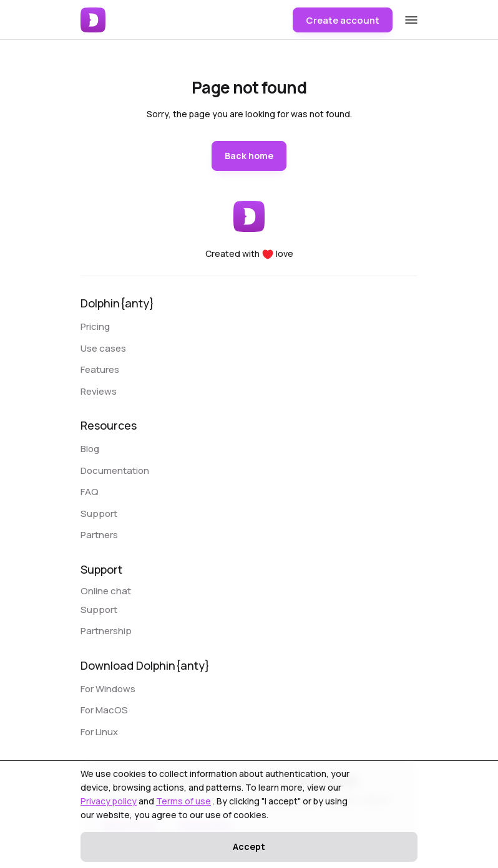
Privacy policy (109, 801)
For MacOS (104, 710)
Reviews (99, 391)
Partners (99, 535)
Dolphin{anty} (117, 303)
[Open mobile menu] (411, 19)
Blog (90, 449)
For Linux (99, 732)
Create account (343, 20)
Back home (249, 156)
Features (100, 369)
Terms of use (183, 801)
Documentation (115, 470)
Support (99, 514)
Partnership (106, 631)
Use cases (103, 348)
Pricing (95, 326)
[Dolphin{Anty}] (95, 20)
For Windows (108, 689)
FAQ (90, 492)
